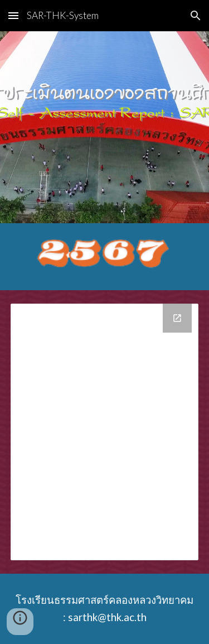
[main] (105, 609)
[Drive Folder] (105, 432)
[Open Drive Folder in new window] (177, 318)
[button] (13, 15)
